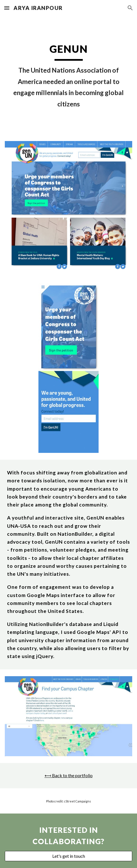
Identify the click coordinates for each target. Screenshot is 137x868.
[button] (7, 8)
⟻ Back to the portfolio (69, 775)
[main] (68, 75)
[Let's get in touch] (68, 856)
